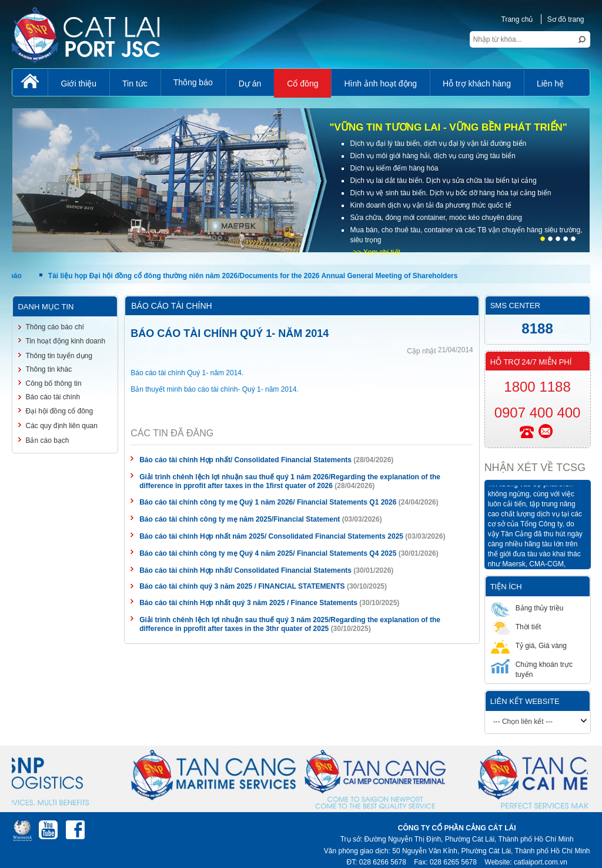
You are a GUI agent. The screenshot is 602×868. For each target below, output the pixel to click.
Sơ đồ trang (566, 19)
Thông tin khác (49, 369)
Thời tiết (516, 627)
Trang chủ (517, 19)
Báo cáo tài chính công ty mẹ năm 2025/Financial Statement (240, 519)
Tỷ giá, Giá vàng (529, 645)
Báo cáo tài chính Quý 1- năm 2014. (187, 373)
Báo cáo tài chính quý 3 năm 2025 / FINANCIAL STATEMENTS (242, 586)
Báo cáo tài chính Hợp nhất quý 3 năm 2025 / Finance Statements (248, 603)
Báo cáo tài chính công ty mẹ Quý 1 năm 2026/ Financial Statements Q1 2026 (268, 502)
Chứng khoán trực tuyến (532, 669)
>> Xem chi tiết (376, 252)
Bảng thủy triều (527, 608)
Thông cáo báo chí (54, 327)
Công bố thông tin (53, 383)
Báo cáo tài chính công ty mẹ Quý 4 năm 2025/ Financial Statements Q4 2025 (268, 553)
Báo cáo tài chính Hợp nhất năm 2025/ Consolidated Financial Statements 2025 (271, 536)
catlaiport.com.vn (541, 862)
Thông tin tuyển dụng (58, 356)
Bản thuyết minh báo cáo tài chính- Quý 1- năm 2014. (215, 389)
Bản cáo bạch (47, 440)
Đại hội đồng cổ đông (59, 411)
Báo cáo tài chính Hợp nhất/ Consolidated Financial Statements (245, 460)
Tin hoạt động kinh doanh (65, 341)
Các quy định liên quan (61, 426)
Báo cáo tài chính (53, 397)
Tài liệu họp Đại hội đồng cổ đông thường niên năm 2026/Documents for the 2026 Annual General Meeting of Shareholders (253, 276)
